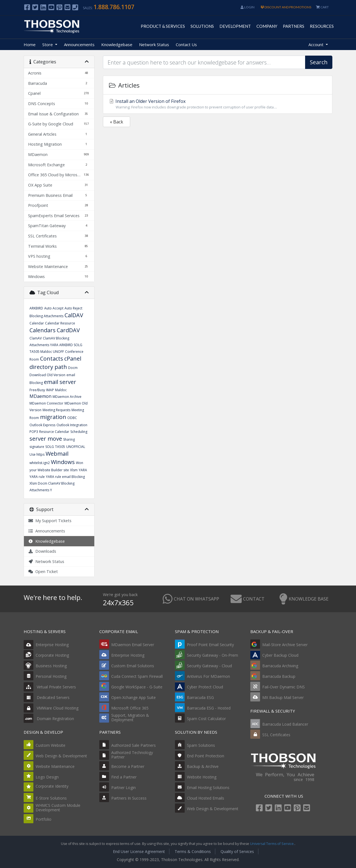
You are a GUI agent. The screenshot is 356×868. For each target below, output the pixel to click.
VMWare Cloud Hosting (51, 708)
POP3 (34, 432)
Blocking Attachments (46, 316)
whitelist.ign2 (40, 463)
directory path (48, 367)
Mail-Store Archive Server (285, 645)
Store (48, 44)
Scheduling (79, 432)
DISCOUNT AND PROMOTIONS (286, 7)
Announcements (79, 44)
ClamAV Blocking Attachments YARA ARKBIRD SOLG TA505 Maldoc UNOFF (56, 345)
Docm (73, 368)
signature (37, 447)
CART (322, 7)
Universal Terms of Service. (272, 844)
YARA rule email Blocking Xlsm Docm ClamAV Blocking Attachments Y (57, 483)
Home (30, 44)
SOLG (50, 447)
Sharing (69, 439)
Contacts (52, 359)
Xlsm (74, 470)
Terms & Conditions (193, 851)
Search (319, 62)
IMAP (50, 390)
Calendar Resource (60, 323)
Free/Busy (37, 390)
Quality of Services (237, 851)
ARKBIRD (36, 308)
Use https (37, 454)
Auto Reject (73, 308)
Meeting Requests (56, 410)
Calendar (37, 323)
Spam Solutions (201, 745)
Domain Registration (49, 719)
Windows (63, 462)
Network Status (154, 44)
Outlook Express (42, 425)
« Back (117, 122)
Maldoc (61, 390)
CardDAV (68, 330)
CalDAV (74, 315)
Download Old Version (47, 375)
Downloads (42, 551)
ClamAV (36, 338)
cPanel (73, 359)
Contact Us (186, 44)
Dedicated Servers (47, 697)
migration (53, 417)
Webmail (57, 454)
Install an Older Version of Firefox (218, 104)
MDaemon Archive (67, 397)
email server (60, 382)
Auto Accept (54, 308)
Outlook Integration (72, 425)
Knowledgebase (117, 44)
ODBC (72, 418)
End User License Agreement (139, 851)
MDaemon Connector (46, 403)
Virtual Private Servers (50, 687)
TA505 (60, 447)
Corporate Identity (52, 786)
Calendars (43, 330)
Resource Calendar (54, 432)
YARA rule (37, 477)
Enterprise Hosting (46, 645)
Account (317, 44)
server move (46, 439)
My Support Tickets (50, 521)
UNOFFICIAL (76, 447)
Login (248, 7)
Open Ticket (43, 571)
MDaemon (40, 396)
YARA (83, 470)
